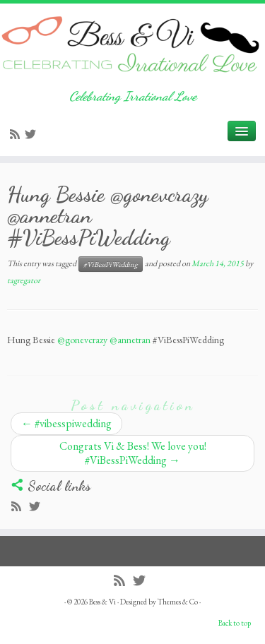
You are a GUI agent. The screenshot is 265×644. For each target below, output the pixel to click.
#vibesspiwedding (66, 423)
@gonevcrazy (82, 340)
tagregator (24, 280)
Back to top (235, 623)
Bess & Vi (102, 602)
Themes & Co (178, 602)
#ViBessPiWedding (111, 264)
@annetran (130, 340)
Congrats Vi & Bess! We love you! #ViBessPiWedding (133, 453)
